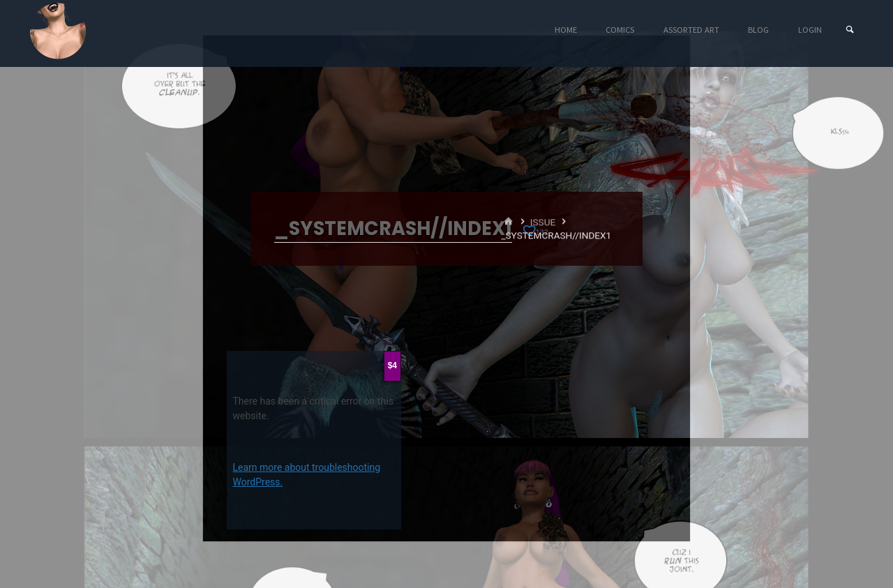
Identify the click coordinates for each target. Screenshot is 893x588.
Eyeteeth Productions (58, 31)
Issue (543, 222)
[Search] (850, 30)
